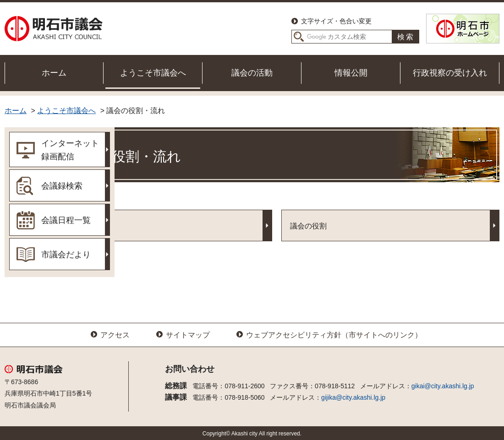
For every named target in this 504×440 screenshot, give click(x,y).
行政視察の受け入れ (450, 73)
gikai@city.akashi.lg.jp (443, 386)
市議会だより (66, 255)
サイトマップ (188, 335)
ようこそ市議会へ (153, 73)
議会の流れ (160, 226)
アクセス (115, 335)
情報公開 (351, 73)
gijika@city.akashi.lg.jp (353, 397)
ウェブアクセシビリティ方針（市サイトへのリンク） (334, 335)
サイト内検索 (299, 37)
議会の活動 (252, 73)
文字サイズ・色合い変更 (336, 21)
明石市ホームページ (463, 29)
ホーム (54, 73)
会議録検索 (62, 186)
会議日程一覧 (66, 220)
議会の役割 (348, 226)
